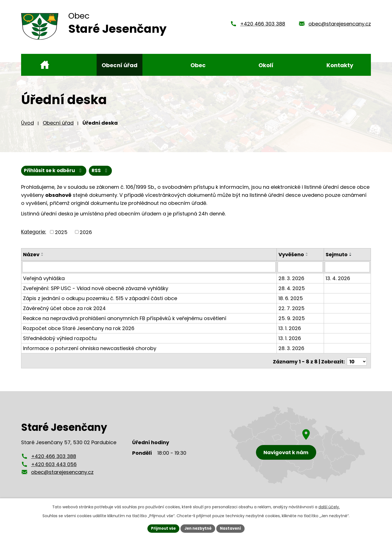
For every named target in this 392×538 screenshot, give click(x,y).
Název (31, 259)
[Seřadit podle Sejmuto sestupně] (351, 260)
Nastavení (233, 528)
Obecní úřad (58, 126)
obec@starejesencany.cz (340, 26)
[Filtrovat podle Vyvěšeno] (301, 271)
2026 (86, 236)
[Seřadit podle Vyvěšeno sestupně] (308, 260)
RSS (33, 175)
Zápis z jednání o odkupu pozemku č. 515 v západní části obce (100, 302)
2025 (61, 236)
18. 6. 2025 (291, 302)
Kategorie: (34, 236)
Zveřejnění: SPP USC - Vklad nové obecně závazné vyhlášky (96, 292)
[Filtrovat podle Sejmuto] (347, 271)
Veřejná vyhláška (44, 282)
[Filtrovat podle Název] (149, 271)
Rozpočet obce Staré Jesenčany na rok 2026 (79, 332)
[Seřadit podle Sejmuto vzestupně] (351, 257)
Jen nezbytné (198, 528)
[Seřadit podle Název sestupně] (42, 260)
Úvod (27, 126)
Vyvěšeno (292, 259)
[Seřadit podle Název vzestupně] (42, 257)
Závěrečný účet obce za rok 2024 (64, 312)
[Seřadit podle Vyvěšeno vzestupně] (308, 257)
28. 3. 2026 (292, 282)
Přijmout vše (161, 528)
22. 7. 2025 (292, 312)
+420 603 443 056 (54, 467)
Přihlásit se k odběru (82, 175)
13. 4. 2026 (338, 282)
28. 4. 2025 (292, 292)
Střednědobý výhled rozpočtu (60, 342)
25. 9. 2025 (292, 322)
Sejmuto (337, 259)
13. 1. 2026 (290, 332)
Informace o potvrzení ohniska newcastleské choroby (90, 352)
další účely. (329, 506)
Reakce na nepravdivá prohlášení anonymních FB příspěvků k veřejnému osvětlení (125, 322)
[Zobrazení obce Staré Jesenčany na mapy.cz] (297, 447)
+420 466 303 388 (263, 26)
